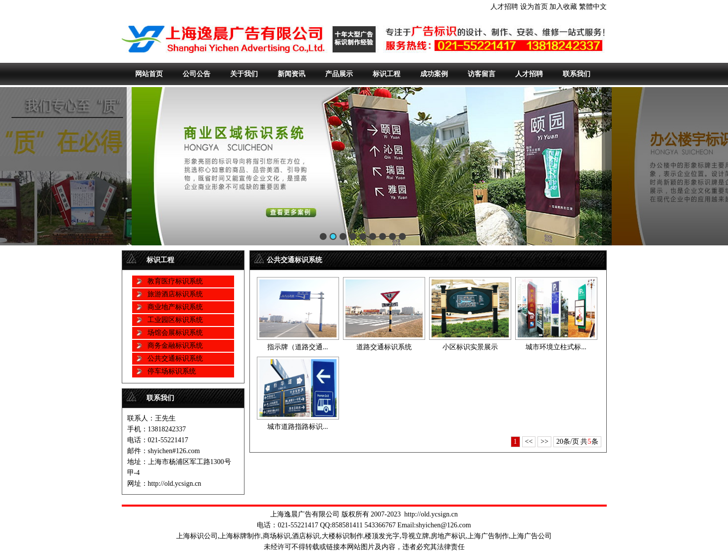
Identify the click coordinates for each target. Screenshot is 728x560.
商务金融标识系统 (175, 346)
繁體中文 (593, 7)
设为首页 (534, 7)
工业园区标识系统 (175, 320)
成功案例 (434, 74)
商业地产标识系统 (175, 307)
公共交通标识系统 (175, 358)
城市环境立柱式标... (556, 347)
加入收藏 (563, 7)
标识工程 (387, 74)
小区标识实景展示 (470, 347)
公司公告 (196, 74)
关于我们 (244, 74)
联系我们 (577, 74)
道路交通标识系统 (384, 347)
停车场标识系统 (172, 371)
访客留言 (482, 74)
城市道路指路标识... (298, 427)
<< (529, 442)
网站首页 (149, 74)
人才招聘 (504, 7)
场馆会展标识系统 (175, 333)
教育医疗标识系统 (175, 281)
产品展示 (339, 74)
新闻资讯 (291, 74)
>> (544, 442)
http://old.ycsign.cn (431, 514)
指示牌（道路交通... (298, 347)
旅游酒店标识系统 (175, 294)
